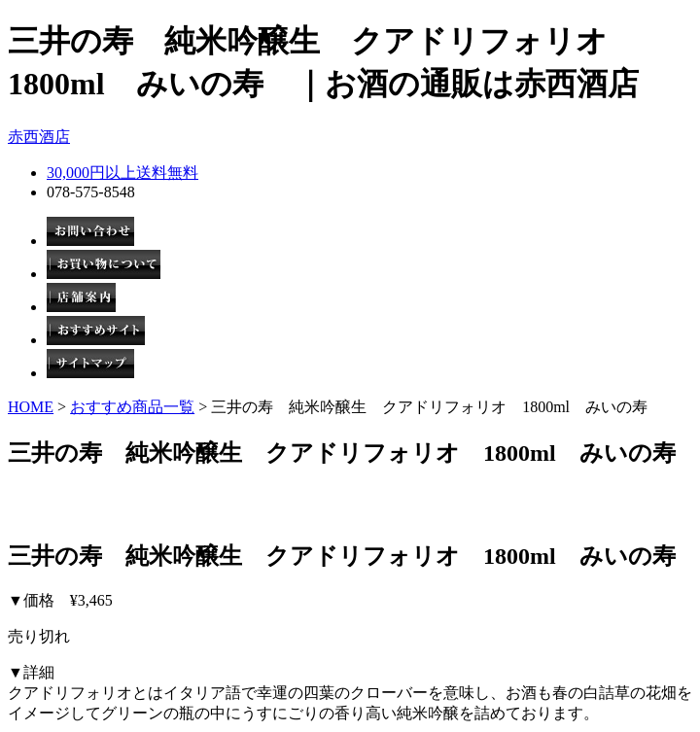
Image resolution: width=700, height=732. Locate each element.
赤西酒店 (39, 137)
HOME (31, 407)
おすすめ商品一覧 (132, 407)
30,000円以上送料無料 (122, 173)
